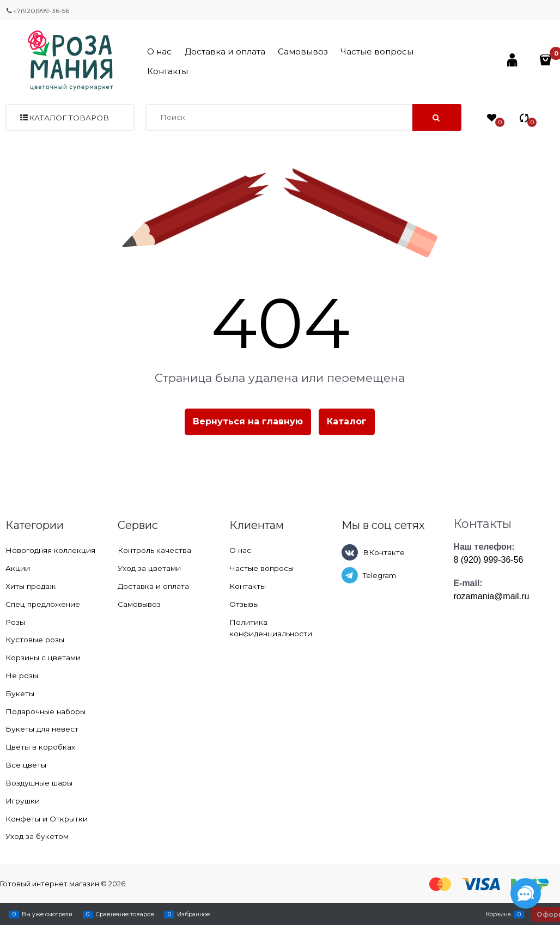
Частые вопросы (377, 51)
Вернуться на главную (248, 421)
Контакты (168, 71)
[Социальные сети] (526, 893)
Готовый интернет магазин (50, 884)
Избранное (193, 914)
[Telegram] (350, 575)
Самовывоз (303, 51)
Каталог (347, 421)
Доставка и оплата (225, 51)
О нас (159, 51)
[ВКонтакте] (350, 552)
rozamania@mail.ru (491, 596)
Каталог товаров (69, 118)
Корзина (498, 914)
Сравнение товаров (125, 914)
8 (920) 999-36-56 (488, 560)
